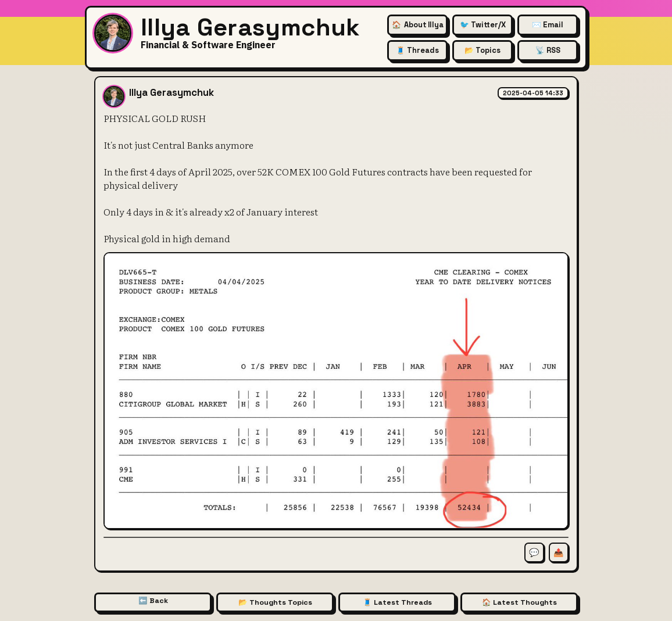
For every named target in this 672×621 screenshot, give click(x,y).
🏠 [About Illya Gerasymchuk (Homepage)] (418, 25)
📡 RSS (548, 50)
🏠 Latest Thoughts (519, 602)
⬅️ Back (153, 601)
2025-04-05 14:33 (533, 93)
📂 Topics (482, 50)
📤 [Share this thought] (559, 552)
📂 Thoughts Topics (275, 602)
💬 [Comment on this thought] (534, 552)
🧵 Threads (417, 50)
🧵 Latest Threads (397, 602)
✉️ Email (548, 25)
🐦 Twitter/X (483, 25)
